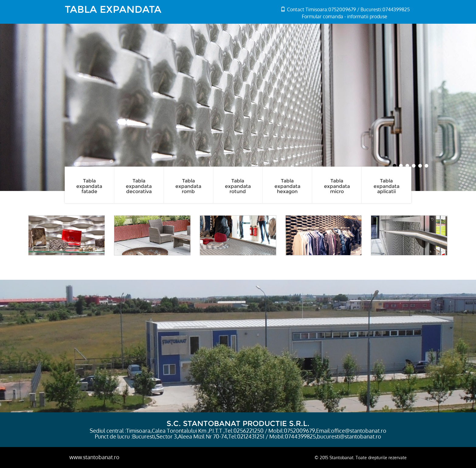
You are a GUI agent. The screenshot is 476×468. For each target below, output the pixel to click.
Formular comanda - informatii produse (345, 16)
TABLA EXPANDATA (113, 9)
